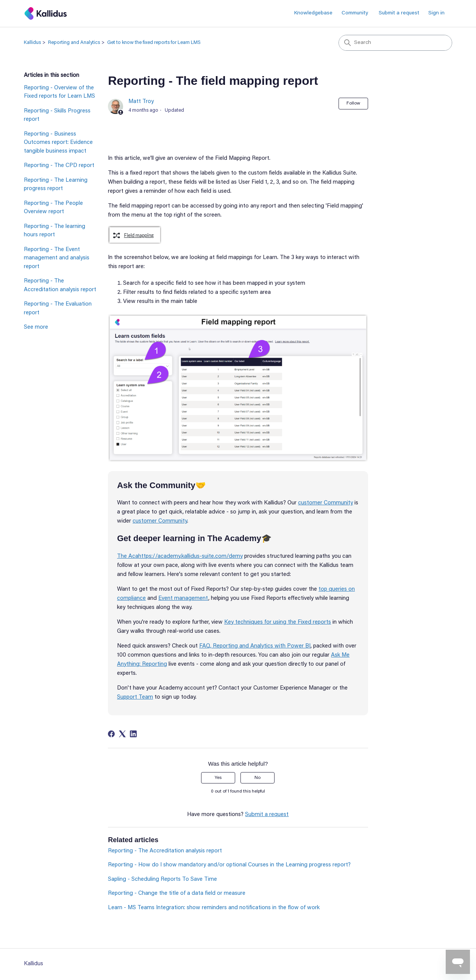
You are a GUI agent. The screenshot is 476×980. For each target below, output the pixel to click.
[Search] (395, 43)
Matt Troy (141, 102)
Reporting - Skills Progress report (57, 115)
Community (355, 13)
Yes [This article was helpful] (218, 778)
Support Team (135, 697)
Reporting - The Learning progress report (56, 185)
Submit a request (399, 13)
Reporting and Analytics (74, 43)
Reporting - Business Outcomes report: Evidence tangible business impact (58, 143)
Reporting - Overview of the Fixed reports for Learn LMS (59, 92)
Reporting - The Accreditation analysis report (60, 286)
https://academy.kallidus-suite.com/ (183, 556)
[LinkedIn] (133, 734)
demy (236, 556)
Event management (183, 598)
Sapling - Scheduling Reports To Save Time (162, 879)
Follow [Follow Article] (353, 103)
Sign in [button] (436, 13)
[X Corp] (122, 734)
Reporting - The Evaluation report (58, 309)
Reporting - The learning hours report (55, 231)
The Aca (128, 556)
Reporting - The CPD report (59, 166)
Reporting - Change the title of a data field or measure (177, 893)
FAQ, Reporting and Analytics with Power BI (255, 646)
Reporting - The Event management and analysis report (57, 258)
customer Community (325, 503)
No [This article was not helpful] (258, 778)
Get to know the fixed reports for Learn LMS (154, 43)
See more (36, 327)
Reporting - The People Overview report (53, 208)
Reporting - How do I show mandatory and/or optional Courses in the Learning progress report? (229, 865)
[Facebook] (111, 734)
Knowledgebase (313, 13)
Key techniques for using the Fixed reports (278, 622)
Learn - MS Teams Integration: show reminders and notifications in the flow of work (214, 908)
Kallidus (32, 43)
